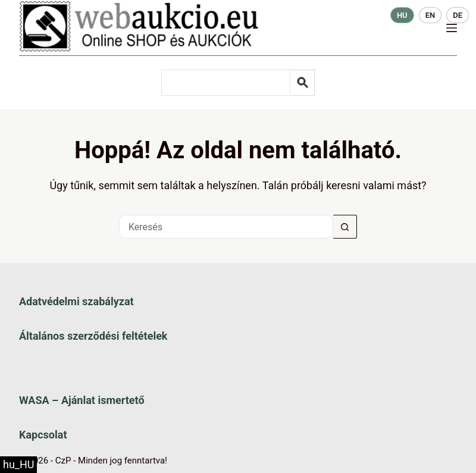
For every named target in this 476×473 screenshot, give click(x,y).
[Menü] (452, 28)
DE (458, 15)
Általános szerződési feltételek (93, 336)
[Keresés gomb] (345, 227)
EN (430, 15)
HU (402, 15)
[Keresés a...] (226, 227)
